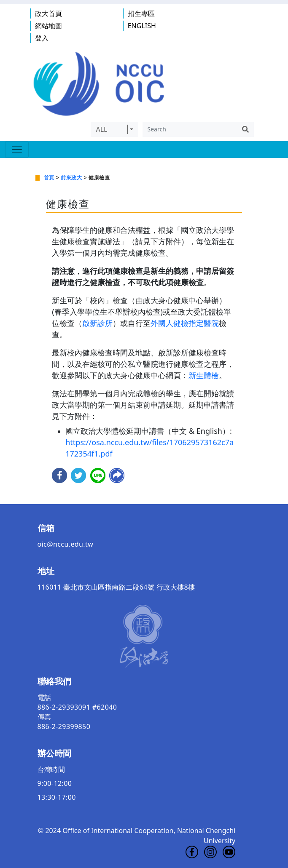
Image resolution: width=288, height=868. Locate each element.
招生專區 (141, 13)
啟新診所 (97, 323)
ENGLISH (142, 26)
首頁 (49, 178)
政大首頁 (48, 13)
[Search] (190, 129)
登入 (42, 38)
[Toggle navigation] (17, 150)
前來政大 (71, 178)
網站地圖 (48, 26)
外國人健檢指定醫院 (185, 323)
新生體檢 (204, 375)
